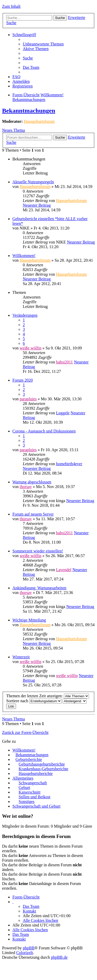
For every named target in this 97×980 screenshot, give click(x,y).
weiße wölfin (31, 348)
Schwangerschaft (33, 783)
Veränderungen (25, 315)
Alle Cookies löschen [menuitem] (40, 920)
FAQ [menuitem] (16, 77)
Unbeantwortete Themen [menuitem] (43, 44)
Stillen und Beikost (35, 797)
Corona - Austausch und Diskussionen (44, 431)
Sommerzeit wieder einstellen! (38, 551)
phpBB (29, 948)
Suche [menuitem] (28, 58)
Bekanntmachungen (29, 100)
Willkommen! (52, 95)
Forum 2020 (23, 380)
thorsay (26, 487)
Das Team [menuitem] (31, 67)
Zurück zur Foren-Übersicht (25, 732)
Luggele (63, 413)
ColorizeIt (25, 953)
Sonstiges (27, 802)
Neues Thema (13, 130)
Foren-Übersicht (26, 95)
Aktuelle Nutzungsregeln (33, 182)
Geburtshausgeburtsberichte (42, 764)
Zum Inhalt (11, 6)
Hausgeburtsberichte (36, 773)
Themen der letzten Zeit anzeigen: (48, 696)
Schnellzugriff (24, 35)
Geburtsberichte (29, 759)
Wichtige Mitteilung (29, 620)
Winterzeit (21, 657)
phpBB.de (59, 957)
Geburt (24, 788)
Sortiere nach (34, 701)
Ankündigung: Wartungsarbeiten (39, 588)
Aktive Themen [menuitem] (36, 49)
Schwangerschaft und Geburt (36, 806)
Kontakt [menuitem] (29, 911)
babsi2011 (64, 362)
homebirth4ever (69, 464)
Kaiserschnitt (29, 792)
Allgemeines (23, 778)
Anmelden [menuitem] (21, 81)
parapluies (28, 399)
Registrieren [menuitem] (23, 86)
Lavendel (64, 570)
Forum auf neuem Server (33, 514)
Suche (60, 18)
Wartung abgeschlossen (32, 482)
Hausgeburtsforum (39, 121)
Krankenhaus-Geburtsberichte (43, 769)
